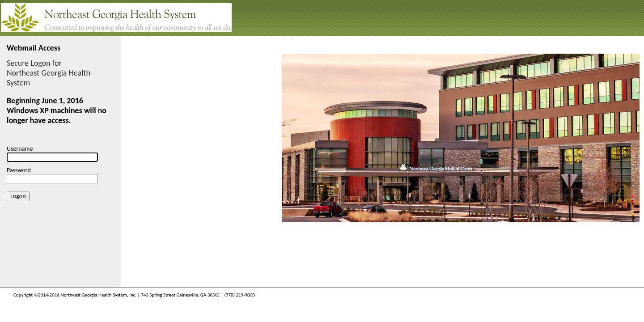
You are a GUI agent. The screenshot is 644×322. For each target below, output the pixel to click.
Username (20, 149)
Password (19, 170)
